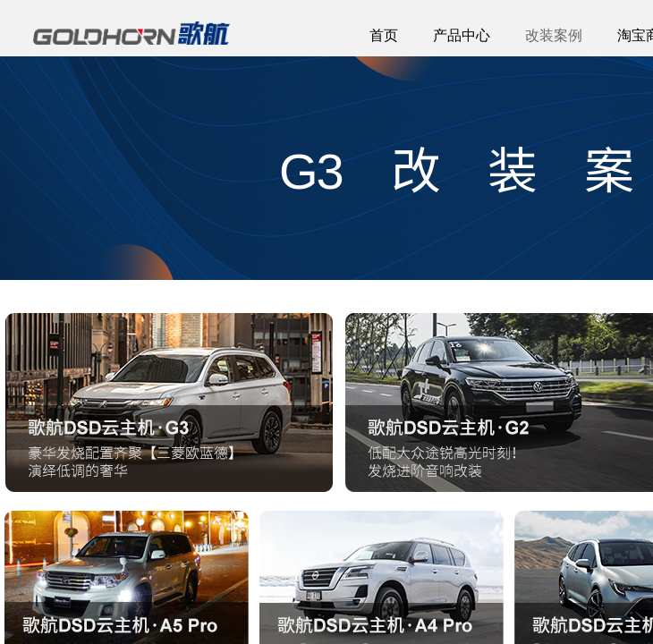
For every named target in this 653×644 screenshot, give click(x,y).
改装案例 (554, 35)
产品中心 (462, 35)
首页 (384, 35)
